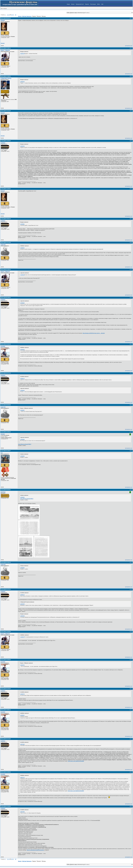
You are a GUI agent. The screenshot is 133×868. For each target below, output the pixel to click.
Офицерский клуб (80, 4)
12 (9, 15)
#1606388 (22, 439)
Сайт (102, 4)
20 (16, 15)
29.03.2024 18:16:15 (6, 344)
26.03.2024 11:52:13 (6, 48)
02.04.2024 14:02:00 (6, 632)
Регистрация (93, 4)
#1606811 (22, 715)
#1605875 (22, 248)
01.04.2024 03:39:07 (6, 451)
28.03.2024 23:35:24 (6, 270)
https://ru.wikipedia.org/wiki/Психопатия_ (36, 850)
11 (8, 15)
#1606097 (22, 410)
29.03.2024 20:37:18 (6, 373)
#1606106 (22, 349)
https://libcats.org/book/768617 (25, 444)
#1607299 (22, 812)
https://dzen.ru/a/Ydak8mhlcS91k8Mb (76, 761)
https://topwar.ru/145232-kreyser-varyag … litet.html (94, 333)
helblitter (3, 143)
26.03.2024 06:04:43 (6, 18)
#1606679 (22, 637)
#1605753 (22, 54)
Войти (98, 4)
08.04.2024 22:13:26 (6, 739)
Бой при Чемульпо (27, 16)
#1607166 (22, 744)
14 (12, 15)
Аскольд (3, 492)
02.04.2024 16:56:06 (6, 660)
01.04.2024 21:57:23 (6, 589)
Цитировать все (129, 46)
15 (13, 15)
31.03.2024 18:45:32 (6, 432)
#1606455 (22, 456)
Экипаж (73, 4)
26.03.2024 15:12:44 (6, 111)
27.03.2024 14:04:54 (6, 141)
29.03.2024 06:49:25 (6, 298)
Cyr (2, 453)
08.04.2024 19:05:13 (6, 710)
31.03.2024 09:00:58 (6, 405)
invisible (3, 346)
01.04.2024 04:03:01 (6, 490)
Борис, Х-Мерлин (5, 50)
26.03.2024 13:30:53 (6, 76)
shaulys (3, 434)
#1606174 (22, 379)
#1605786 (22, 604)
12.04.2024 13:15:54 (6, 806)
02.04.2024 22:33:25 (6, 689)
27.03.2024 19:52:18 (6, 219)
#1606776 (22, 694)
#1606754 (22, 665)
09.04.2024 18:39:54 (6, 772)
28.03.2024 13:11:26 (6, 243)
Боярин (3, 20)
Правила (87, 4)
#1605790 (22, 146)
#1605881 (22, 224)
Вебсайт (3, 43)
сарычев (3, 245)
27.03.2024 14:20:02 (6, 189)
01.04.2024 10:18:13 (6, 562)
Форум (68, 4)
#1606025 (22, 275)
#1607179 (22, 777)
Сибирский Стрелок (6, 78)
